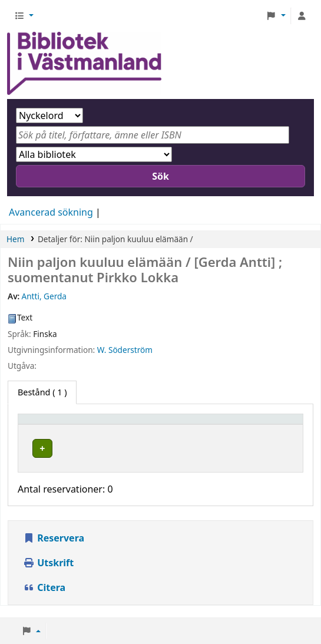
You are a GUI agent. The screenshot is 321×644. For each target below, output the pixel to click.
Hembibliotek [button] (128, 425)
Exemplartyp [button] (50, 425)
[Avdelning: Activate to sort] (222, 424)
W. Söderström (125, 350)
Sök (160, 176)
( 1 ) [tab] (42, 392)
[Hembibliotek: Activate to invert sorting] (141, 424)
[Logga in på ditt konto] (302, 16)
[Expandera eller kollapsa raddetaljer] (279, 460)
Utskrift (48, 574)
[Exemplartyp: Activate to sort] (57, 424)
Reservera (54, 550)
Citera (44, 599)
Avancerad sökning (51, 212)
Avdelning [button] (215, 425)
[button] (24, 16)
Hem (15, 239)
